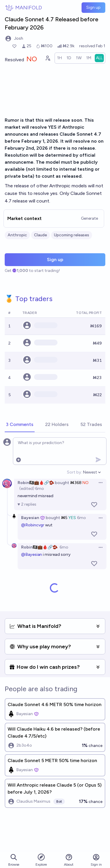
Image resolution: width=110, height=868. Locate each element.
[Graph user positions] (48, 58)
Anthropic (17, 235)
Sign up (93, 7)
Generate (89, 218)
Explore (41, 860)
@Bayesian (32, 554)
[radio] (60, 58)
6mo (82, 518)
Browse (14, 860)
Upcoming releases (72, 235)
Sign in (96, 860)
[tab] (20, 425)
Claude (40, 235)
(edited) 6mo (32, 489)
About (69, 860)
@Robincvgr (33, 525)
